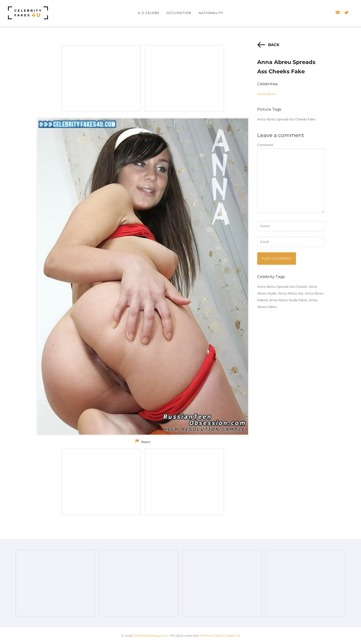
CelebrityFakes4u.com (151, 636)
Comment (266, 145)
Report (146, 442)
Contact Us (232, 636)
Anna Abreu (267, 94)
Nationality (211, 13)
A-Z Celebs (149, 13)
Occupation (179, 13)
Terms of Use (210, 636)
